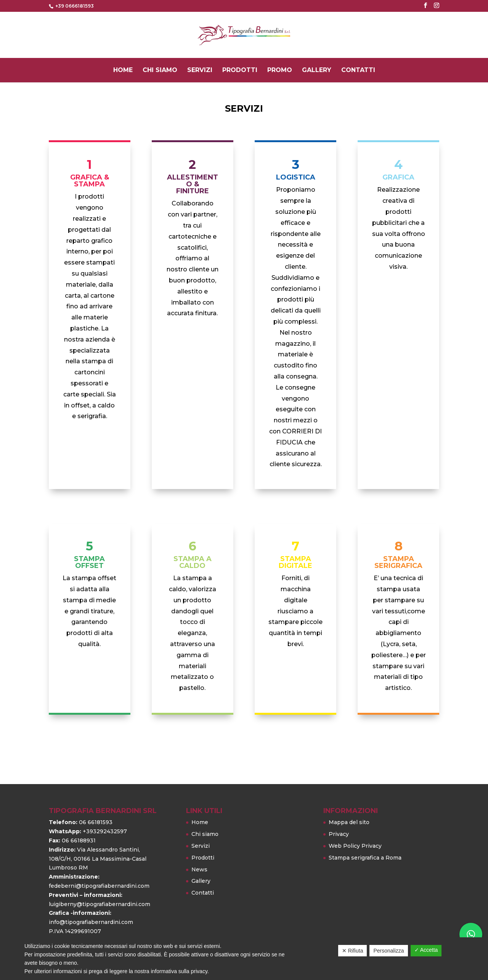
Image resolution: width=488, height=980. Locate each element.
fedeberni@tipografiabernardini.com (99, 886)
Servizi (200, 71)
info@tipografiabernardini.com (91, 922)
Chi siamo (160, 71)
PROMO (280, 71)
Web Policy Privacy (355, 846)
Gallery (317, 71)
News (199, 869)
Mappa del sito (349, 822)
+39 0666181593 (74, 6)
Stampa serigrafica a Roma (365, 858)
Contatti (358, 71)
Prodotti (240, 71)
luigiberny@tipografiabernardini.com (100, 904)
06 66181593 (96, 822)
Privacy (339, 834)
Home (123, 71)
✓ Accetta (426, 950)
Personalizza (388, 951)
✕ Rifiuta (353, 951)
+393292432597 (105, 831)
